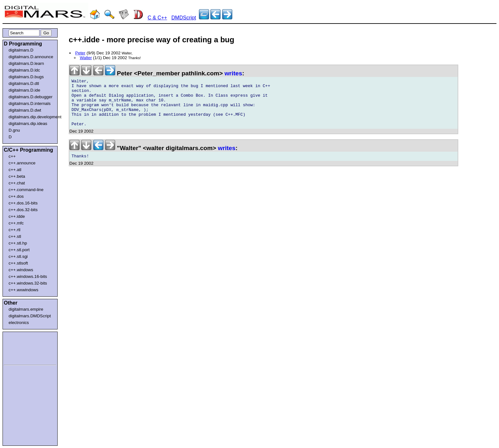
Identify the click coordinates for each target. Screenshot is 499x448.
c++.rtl (14, 230)
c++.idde (17, 216)
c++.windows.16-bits (28, 276)
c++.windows (21, 270)
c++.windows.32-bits (28, 283)
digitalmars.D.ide (24, 90)
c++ (12, 156)
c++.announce (22, 163)
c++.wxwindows (23, 290)
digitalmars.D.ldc (24, 70)
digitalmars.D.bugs (26, 77)
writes (233, 73)
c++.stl (15, 236)
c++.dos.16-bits (23, 203)
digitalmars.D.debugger (31, 97)
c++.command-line (26, 190)
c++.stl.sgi (18, 256)
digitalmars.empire (26, 309)
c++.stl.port (19, 250)
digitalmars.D (21, 50)
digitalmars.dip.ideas (28, 124)
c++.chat (17, 183)
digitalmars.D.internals (30, 103)
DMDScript (184, 18)
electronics (19, 323)
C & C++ (157, 18)
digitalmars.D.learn (26, 63)
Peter (80, 53)
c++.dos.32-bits (23, 210)
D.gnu (14, 130)
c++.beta (17, 176)
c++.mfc (16, 223)
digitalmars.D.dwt (25, 110)
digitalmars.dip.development (31, 117)
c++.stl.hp (18, 243)
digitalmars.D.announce (31, 57)
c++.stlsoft (18, 263)
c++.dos (16, 196)
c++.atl (15, 170)
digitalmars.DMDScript (30, 316)
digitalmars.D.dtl (24, 83)
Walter (86, 58)
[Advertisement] (23, 347)
